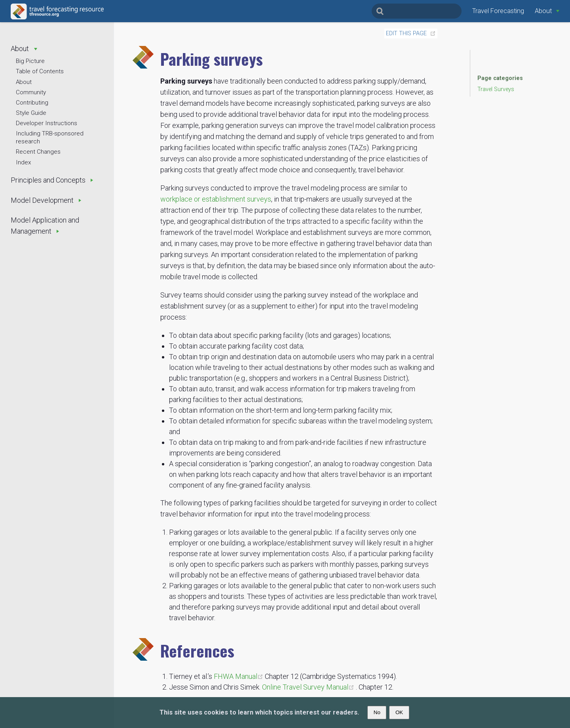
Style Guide (31, 113)
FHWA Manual (239, 676)
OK (399, 712)
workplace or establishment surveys (216, 199)
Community (31, 92)
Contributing (32, 103)
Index (23, 162)
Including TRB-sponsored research (50, 137)
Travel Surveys (496, 89)
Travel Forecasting (498, 11)
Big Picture (30, 61)
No (377, 712)
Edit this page (406, 33)
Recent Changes (38, 152)
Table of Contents (40, 71)
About (24, 82)
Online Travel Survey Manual (309, 687)
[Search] (417, 11)
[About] (547, 11)
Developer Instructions (47, 123)
